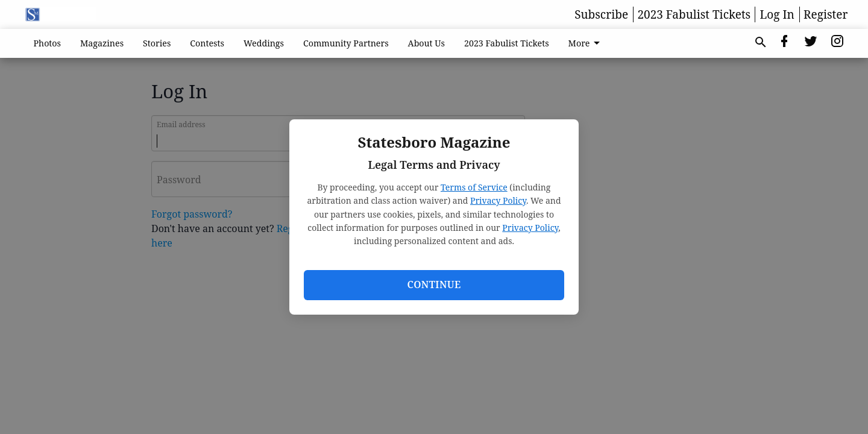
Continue (434, 285)
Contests (207, 43)
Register (826, 14)
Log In (777, 14)
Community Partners (346, 43)
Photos (48, 43)
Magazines (102, 43)
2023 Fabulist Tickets (694, 14)
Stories (157, 43)
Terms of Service (474, 187)
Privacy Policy (498, 200)
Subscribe (601, 14)
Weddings (264, 43)
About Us (426, 43)
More (587, 43)
